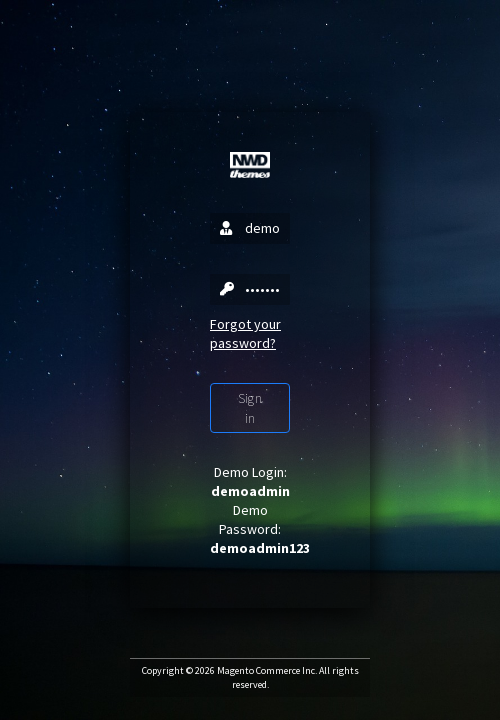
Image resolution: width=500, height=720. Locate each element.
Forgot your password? (245, 333)
